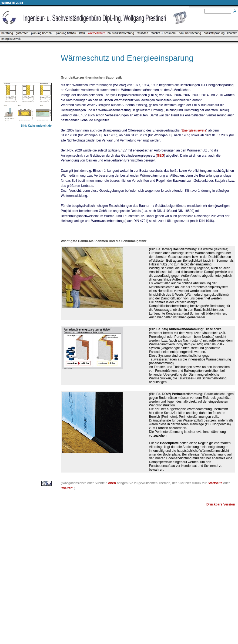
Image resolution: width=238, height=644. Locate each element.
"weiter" (67, 488)
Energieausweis (194, 130)
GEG (161, 156)
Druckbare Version (221, 504)
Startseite (215, 483)
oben (112, 483)
